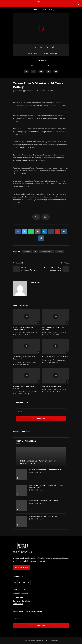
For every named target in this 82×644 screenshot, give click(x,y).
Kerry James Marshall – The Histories (53, 328)
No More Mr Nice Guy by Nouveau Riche (53, 269)
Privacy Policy (18, 604)
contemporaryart (47, 252)
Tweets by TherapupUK (22, 432)
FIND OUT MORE (21, 568)
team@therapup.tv (20, 593)
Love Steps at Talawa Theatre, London (45, 516)
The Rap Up (18, 91)
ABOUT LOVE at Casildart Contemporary (23, 328)
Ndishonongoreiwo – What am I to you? (38, 461)
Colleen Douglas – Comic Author (55, 357)
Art (21, 10)
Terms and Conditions (22, 601)
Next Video (65, 263)
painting (60, 252)
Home (15, 10)
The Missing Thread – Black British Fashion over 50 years (46, 486)
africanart (27, 252)
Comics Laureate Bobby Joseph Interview (46, 470)
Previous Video (19, 263)
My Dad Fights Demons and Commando (24, 358)
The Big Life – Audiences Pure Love (29, 269)
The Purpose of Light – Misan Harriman (24, 387)
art (35, 252)
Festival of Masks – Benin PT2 (54, 386)
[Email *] (41, 411)
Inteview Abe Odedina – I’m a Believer (44, 501)
